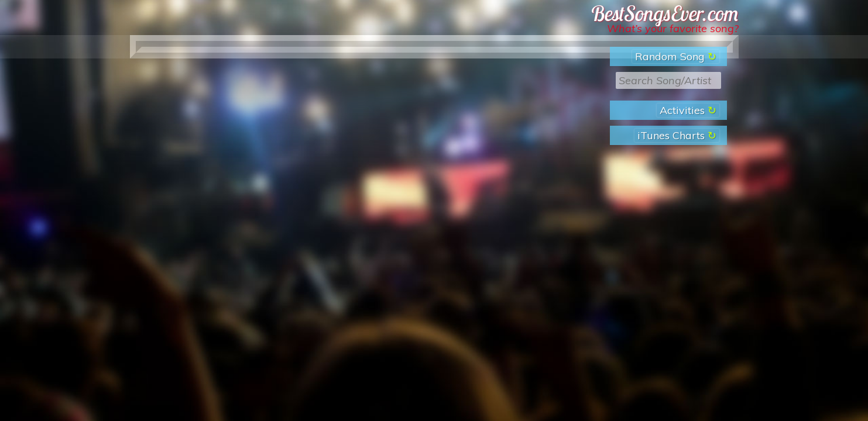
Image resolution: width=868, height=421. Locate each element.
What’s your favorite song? (673, 28)
